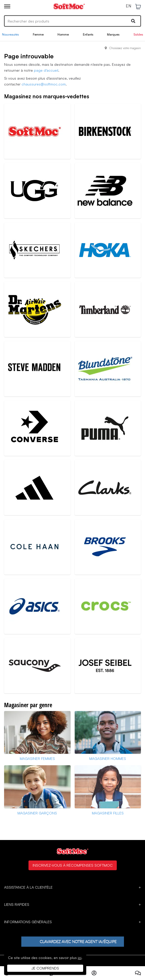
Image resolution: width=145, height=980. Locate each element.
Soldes (138, 34)
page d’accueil (46, 70)
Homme (63, 34)
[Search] (72, 21)
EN (128, 6)
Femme (38, 34)
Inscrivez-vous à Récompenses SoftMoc (73, 865)
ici (80, 958)
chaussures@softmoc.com (44, 84)
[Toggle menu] (7, 6)
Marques (113, 34)
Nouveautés (10, 34)
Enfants (88, 34)
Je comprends (45, 968)
